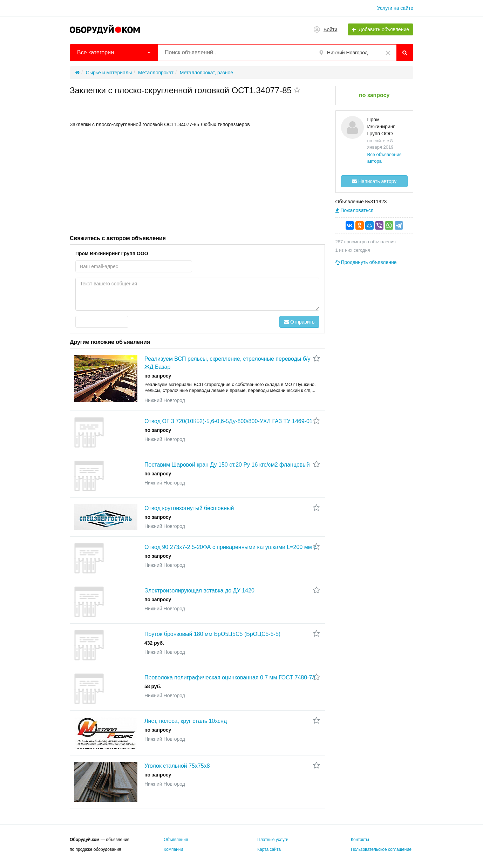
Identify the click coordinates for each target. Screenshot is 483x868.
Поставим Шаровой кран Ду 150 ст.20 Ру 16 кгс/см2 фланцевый (227, 465)
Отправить (299, 322)
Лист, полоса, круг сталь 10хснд (186, 721)
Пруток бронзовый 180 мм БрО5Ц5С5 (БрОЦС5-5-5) (212, 634)
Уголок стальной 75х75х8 (177, 766)
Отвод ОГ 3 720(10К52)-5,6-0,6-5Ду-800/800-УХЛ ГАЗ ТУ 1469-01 (229, 421)
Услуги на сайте (395, 8)
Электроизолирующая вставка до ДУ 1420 (199, 591)
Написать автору (374, 181)
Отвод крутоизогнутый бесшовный (189, 508)
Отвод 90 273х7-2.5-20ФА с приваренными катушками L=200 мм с (230, 547)
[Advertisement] (197, 181)
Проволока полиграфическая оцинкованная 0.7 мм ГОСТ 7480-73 (230, 677)
